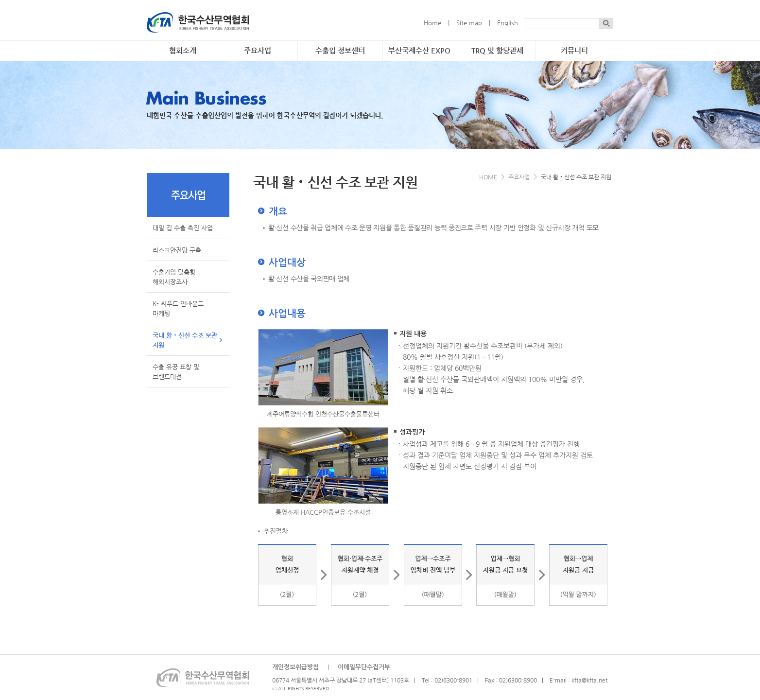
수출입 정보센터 (340, 51)
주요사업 (258, 51)
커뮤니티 (574, 51)
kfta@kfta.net (589, 680)
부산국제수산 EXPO (419, 51)
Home (432, 23)
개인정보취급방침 (295, 667)
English (508, 23)
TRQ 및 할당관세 (497, 51)
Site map (469, 23)
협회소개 (183, 51)
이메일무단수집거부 (364, 667)
